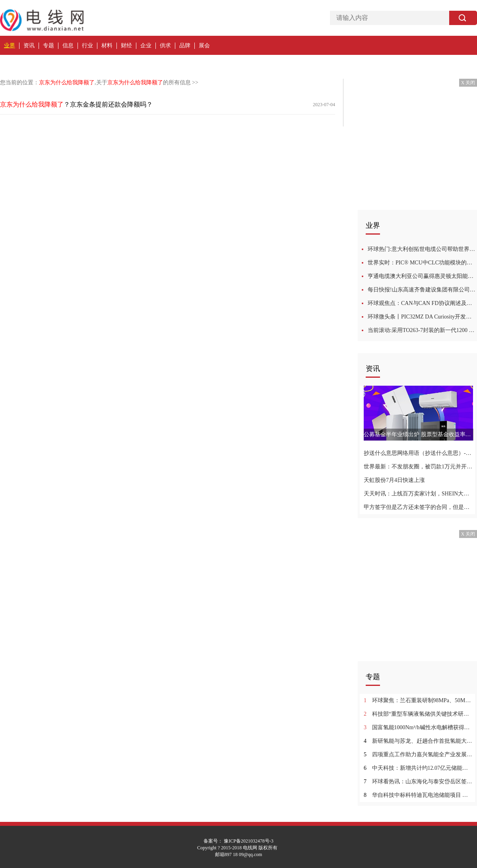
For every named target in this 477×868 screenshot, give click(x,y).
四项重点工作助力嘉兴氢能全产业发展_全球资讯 (418, 754)
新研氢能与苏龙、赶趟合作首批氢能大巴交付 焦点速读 (418, 741)
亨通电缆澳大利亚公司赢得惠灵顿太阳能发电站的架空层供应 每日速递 (422, 276)
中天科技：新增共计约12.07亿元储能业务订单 (418, 768)
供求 (165, 46)
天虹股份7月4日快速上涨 (394, 480)
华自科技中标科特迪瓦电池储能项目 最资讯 (418, 795)
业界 (10, 46)
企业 (146, 46)
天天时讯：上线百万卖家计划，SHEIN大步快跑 (418, 494)
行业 (87, 46)
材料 (107, 46)
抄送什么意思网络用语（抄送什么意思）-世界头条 (418, 453)
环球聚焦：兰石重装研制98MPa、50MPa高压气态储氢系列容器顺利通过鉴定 (418, 700)
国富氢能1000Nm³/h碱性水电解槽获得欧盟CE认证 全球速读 (418, 727)
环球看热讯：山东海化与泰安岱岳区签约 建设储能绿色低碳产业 (418, 782)
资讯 (29, 46)
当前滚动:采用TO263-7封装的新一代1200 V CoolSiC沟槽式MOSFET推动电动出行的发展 (422, 330)
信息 (68, 46)
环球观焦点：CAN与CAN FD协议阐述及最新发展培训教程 (422, 303)
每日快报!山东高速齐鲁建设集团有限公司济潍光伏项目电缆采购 (422, 290)
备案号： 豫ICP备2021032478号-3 (238, 841)
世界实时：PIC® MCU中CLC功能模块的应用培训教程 (422, 263)
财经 (126, 46)
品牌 (185, 46)
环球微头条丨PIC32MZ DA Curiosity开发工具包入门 (422, 317)
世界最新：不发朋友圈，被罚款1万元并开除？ (418, 467)
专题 (48, 46)
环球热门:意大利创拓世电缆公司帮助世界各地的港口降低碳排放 (422, 249)
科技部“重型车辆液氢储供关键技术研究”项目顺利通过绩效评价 (418, 714)
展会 (204, 46)
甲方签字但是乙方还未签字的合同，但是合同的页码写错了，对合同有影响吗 (418, 507)
